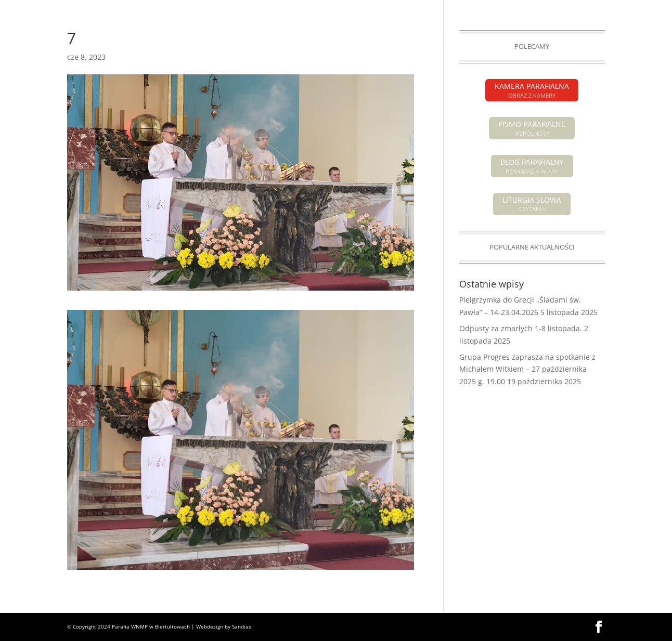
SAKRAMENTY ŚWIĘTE (429, 40)
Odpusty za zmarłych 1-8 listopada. (521, 328)
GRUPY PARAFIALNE (516, 40)
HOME (55, 40)
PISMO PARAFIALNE (540, 8)
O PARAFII (358, 40)
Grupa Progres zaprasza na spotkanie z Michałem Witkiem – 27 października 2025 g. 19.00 (527, 369)
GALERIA (572, 40)
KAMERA (592, 8)
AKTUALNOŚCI (99, 40)
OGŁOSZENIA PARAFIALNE (172, 40)
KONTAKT (612, 40)
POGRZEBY (314, 40)
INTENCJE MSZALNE (254, 40)
